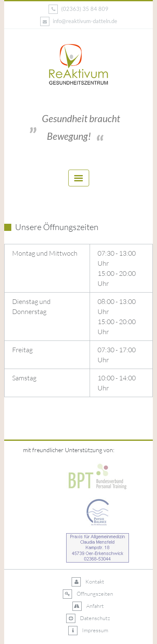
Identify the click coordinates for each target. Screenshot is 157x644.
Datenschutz (88, 618)
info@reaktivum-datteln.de (79, 21)
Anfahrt (88, 606)
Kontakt (88, 582)
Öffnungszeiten (88, 594)
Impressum (88, 631)
